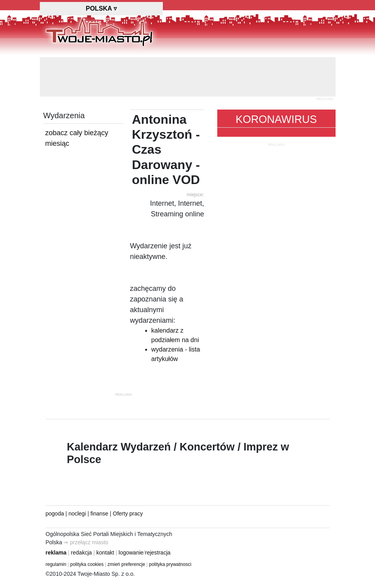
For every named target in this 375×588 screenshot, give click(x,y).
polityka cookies (87, 564)
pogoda (55, 514)
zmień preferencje (126, 564)
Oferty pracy (128, 514)
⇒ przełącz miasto (86, 542)
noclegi (77, 514)
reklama (56, 553)
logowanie (131, 553)
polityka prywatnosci (170, 564)
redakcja (81, 553)
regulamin (56, 564)
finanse (99, 514)
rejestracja (158, 553)
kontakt (105, 553)
